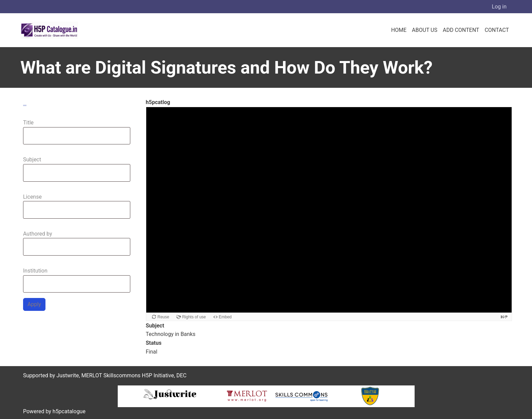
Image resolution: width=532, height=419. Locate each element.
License (32, 197)
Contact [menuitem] (497, 30)
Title (28, 123)
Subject (32, 159)
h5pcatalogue (68, 411)
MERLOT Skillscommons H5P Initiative (128, 375)
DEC (182, 375)
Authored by (38, 234)
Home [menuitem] (399, 30)
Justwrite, (68, 375)
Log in (499, 7)
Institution (35, 271)
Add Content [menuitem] (461, 30)
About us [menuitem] (425, 30)
